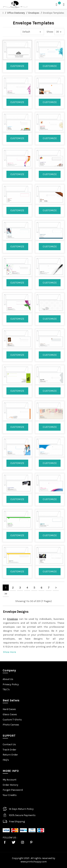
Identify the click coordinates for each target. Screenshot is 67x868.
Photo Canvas (11, 725)
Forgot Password (13, 790)
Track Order (9, 750)
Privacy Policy (11, 684)
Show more (9, 652)
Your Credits (10, 795)
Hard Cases (9, 709)
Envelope (12, 619)
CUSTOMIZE (17, 66)
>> (6, 594)
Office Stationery (16, 13)
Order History (10, 785)
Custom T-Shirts (12, 720)
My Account (10, 780)
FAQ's (6, 760)
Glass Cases (10, 714)
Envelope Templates (54, 13)
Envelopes (34, 13)
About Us (8, 679)
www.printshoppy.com (34, 862)
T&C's (6, 689)
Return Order (10, 755)
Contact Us (9, 744)
